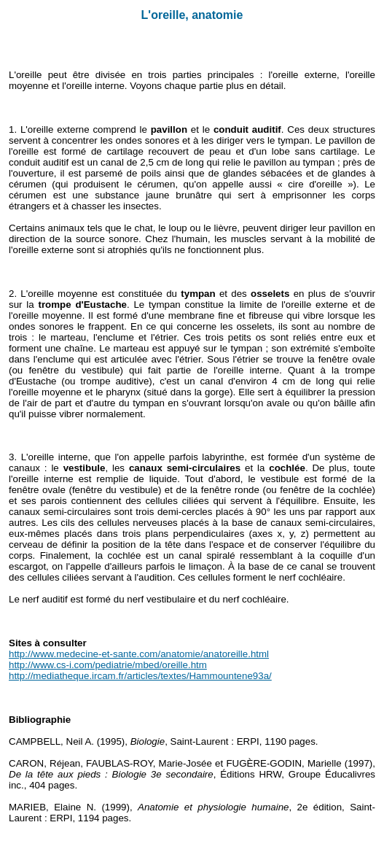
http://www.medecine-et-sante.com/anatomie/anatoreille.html (139, 654)
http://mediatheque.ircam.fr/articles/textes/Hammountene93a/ (140, 676)
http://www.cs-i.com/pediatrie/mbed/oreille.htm (108, 665)
